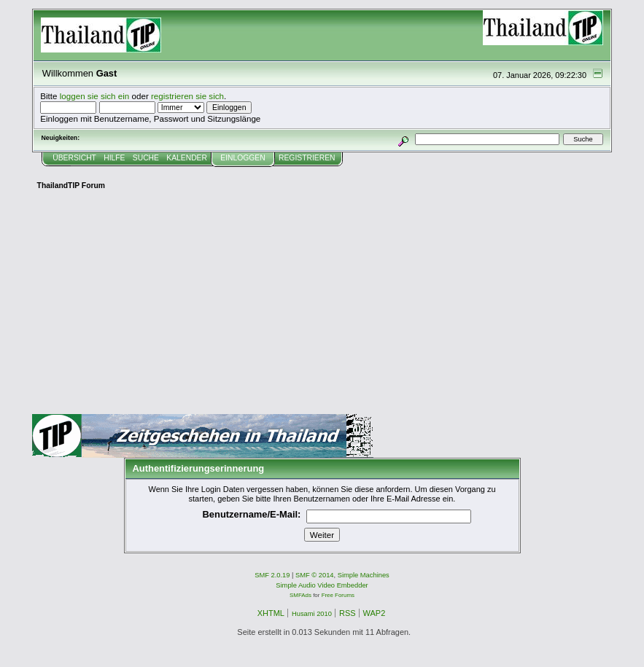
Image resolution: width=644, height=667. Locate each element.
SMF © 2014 (315, 575)
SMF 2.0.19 (272, 575)
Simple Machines (364, 575)
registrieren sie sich (187, 96)
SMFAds (300, 595)
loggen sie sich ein (95, 96)
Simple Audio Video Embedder (322, 585)
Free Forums (338, 595)
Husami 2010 (312, 614)
